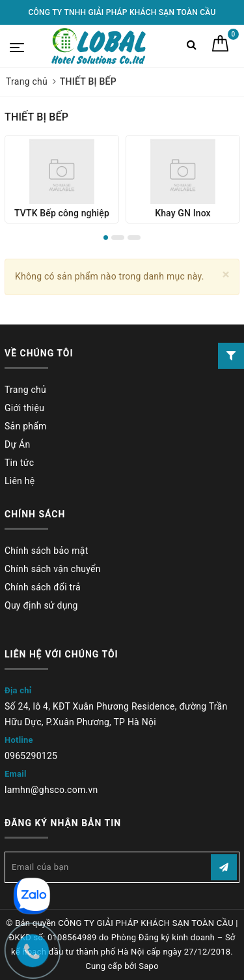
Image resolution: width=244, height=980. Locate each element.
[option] (62, 180)
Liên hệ (20, 481)
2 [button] (118, 238)
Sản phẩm (26, 426)
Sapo (149, 966)
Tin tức (19, 463)
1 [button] (106, 238)
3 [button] (134, 238)
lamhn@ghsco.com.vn (51, 790)
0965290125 (31, 756)
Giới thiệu (24, 408)
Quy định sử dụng (41, 605)
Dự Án (17, 444)
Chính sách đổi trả (43, 587)
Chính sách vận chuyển (53, 569)
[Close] (226, 275)
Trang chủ (25, 390)
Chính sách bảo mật (46, 551)
